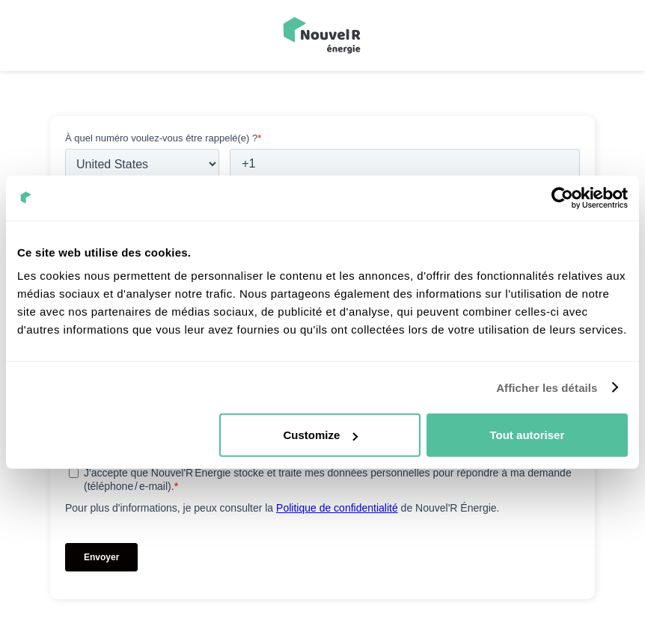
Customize (320, 435)
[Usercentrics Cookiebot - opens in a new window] (562, 197)
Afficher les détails (547, 387)
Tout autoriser (528, 435)
